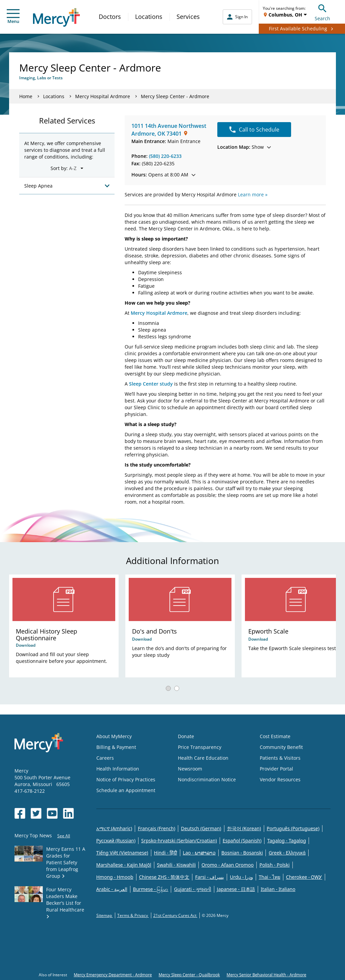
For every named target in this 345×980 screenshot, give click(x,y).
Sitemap (105, 915)
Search (322, 12)
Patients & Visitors (280, 758)
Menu (13, 17)
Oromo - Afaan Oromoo (228, 865)
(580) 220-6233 (165, 156)
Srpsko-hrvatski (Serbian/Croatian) (179, 841)
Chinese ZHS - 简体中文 (164, 877)
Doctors (110, 17)
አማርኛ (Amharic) (114, 828)
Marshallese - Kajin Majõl (124, 865)
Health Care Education (203, 758)
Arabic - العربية (112, 889)
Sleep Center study (151, 384)
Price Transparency (200, 747)
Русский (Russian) (116, 841)
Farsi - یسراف (210, 877)
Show (244, 147)
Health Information (118, 769)
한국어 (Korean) (244, 828)
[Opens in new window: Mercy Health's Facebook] (20, 813)
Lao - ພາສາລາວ (199, 853)
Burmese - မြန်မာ (151, 889)
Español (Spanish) (242, 841)
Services (188, 17)
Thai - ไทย (270, 877)
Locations (149, 17)
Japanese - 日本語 (236, 889)
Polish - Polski (275, 865)
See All (64, 836)
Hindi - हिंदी (166, 853)
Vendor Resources (280, 779)
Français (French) (156, 828)
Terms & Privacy (133, 915)
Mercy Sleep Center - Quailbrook (189, 975)
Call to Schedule (254, 130)
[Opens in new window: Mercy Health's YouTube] (52, 813)
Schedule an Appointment (126, 790)
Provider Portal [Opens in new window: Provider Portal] (276, 769)
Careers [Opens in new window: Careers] (105, 758)
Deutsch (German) (201, 828)
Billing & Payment (116, 747)
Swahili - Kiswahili (176, 865)
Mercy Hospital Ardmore (103, 96)
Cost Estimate (275, 736)
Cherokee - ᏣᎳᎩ (304, 877)
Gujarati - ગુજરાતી (192, 889)
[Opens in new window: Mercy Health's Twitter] (36, 813)
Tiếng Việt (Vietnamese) (122, 853)
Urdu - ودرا (241, 877)
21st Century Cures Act (175, 915)
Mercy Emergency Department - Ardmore (113, 975)
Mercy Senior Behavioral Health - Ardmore (266, 975)
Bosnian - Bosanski (242, 853)
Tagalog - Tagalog (287, 841)
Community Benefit (281, 747)
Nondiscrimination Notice (207, 779)
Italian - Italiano (278, 889)
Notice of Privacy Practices (126, 779)
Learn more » (253, 194)
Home (26, 96)
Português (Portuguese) (293, 828)
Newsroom (190, 769)
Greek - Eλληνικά (287, 853)
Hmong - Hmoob (115, 877)
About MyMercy (114, 736)
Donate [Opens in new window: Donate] (186, 736)
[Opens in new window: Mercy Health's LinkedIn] (68, 813)
